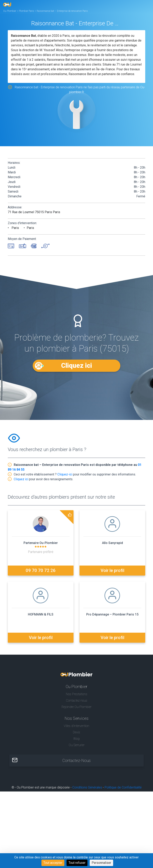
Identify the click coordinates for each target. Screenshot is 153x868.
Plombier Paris (27, 11)
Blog (76, 739)
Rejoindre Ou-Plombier (76, 707)
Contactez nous (77, 700)
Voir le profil (112, 570)
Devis (76, 732)
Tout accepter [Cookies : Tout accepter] (53, 863)
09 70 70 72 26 (41, 570)
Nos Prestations (77, 694)
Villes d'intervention (76, 726)
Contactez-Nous (76, 761)
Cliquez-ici (65, 474)
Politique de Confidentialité (123, 787)
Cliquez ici (76, 365)
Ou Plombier (10, 11)
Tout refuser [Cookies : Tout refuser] (77, 863)
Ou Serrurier (77, 745)
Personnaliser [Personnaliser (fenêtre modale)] (101, 863)
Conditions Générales (87, 787)
